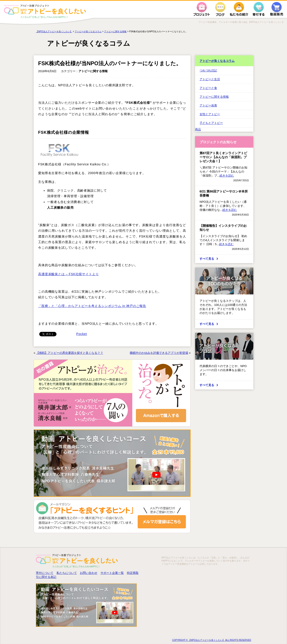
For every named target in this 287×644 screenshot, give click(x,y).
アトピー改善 (208, 105)
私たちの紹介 (239, 9)
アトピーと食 (208, 88)
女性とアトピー (210, 114)
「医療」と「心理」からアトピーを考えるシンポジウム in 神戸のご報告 (92, 306)
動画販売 (277, 9)
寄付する (259, 9)
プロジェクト (202, 9)
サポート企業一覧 (112, 573)
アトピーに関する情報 (214, 97)
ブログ (220, 9)
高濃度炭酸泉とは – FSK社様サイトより (68, 274)
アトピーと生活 (210, 79)
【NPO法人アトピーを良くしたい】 (54, 31)
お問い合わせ (89, 573)
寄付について (45, 573)
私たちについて (67, 573)
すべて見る (207, 259)
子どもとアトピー (211, 123)
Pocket (82, 334)
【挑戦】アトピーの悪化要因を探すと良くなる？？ (70, 353)
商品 (198, 129)
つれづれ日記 (208, 70)
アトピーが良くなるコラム (217, 61)
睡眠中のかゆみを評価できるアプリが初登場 (159, 353)
